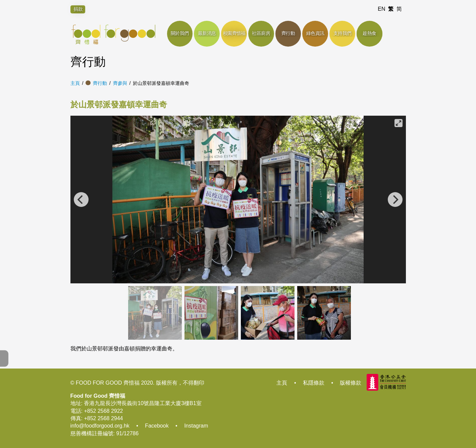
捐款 (78, 9)
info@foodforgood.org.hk (100, 426)
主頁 (75, 83)
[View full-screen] (399, 123)
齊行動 (100, 83)
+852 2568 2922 (103, 411)
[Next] (395, 200)
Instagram (196, 426)
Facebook (157, 426)
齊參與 (120, 83)
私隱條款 (314, 383)
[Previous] (81, 200)
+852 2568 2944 (103, 418)
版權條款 (351, 383)
